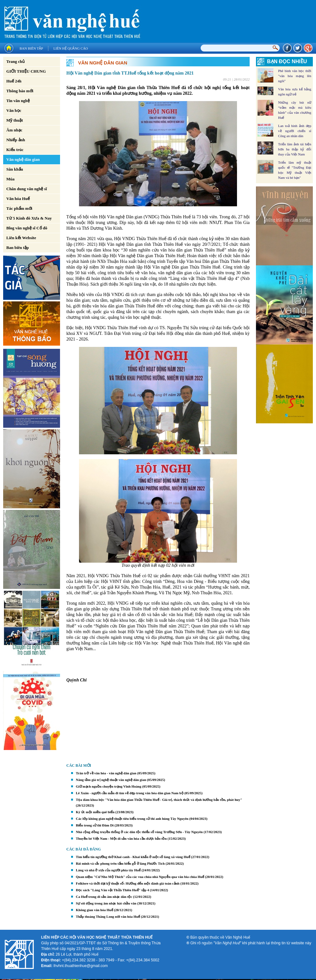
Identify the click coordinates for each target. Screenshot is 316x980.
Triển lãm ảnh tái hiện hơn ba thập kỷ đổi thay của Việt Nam (295, 149)
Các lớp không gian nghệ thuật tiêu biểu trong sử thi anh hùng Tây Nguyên (132, 819)
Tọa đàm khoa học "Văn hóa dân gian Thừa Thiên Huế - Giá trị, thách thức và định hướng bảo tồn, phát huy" (159, 800)
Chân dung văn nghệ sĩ (27, 189)
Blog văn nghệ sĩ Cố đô (27, 228)
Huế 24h (14, 81)
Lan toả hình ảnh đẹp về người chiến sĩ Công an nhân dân (295, 131)
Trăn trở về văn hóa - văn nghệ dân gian (106, 773)
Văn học (14, 110)
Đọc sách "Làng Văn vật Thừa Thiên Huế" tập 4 (112, 890)
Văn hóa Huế (18, 199)
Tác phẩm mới (19, 208)
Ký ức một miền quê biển (95, 812)
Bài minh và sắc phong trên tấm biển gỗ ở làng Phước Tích (120, 863)
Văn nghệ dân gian (23, 159)
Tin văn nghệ (18, 101)
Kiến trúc (15, 150)
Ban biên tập (31, 48)
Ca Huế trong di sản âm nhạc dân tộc (104, 897)
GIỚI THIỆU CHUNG (26, 71)
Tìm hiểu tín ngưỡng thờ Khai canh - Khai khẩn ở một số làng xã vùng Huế (133, 857)
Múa (10, 179)
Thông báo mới (20, 91)
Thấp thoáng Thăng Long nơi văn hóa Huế (108, 916)
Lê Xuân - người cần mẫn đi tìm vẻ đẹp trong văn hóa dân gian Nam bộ (130, 793)
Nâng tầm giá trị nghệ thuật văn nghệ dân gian (111, 780)
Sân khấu (15, 169)
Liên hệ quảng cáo (71, 48)
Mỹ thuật (15, 120)
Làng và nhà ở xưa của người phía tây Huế (108, 870)
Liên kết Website (21, 238)
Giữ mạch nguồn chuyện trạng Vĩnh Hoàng (109, 786)
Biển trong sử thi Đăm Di (95, 825)
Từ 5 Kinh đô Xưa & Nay (29, 218)
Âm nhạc (14, 130)
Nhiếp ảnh (16, 140)
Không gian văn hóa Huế (94, 910)
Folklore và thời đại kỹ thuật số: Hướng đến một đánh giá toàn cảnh (128, 883)
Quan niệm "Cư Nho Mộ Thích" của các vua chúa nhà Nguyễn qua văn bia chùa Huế (140, 877)
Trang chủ (15, 61)
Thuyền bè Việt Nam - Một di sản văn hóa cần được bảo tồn (121, 838)
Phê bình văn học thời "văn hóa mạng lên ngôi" (295, 76)
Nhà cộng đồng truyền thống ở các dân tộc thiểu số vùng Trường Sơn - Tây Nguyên (139, 832)
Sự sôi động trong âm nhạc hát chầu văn (106, 903)
